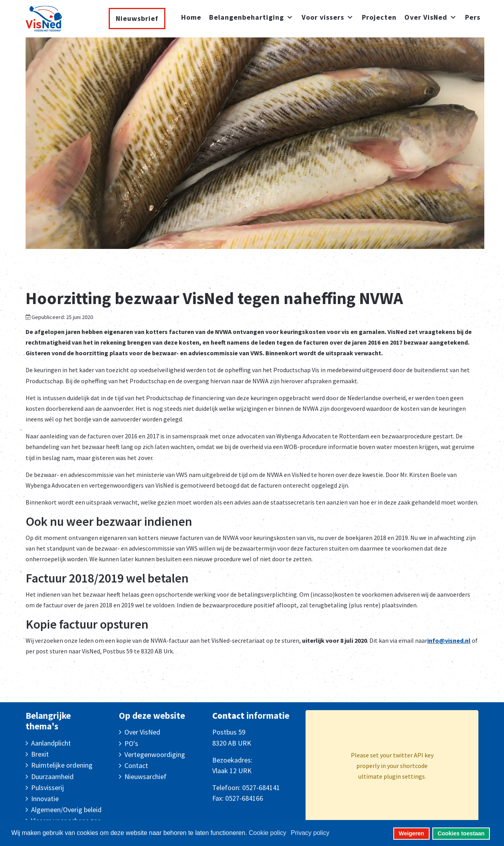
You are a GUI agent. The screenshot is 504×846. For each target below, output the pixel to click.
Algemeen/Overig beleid (66, 810)
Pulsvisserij (47, 788)
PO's (131, 743)
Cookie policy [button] (268, 833)
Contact (136, 765)
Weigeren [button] (412, 833)
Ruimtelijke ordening (62, 765)
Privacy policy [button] (310, 833)
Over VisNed (142, 732)
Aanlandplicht (51, 743)
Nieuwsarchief (145, 776)
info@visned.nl (449, 640)
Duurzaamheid (52, 776)
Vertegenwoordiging (155, 754)
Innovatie (45, 799)
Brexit (40, 754)
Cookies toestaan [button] (461, 833)
